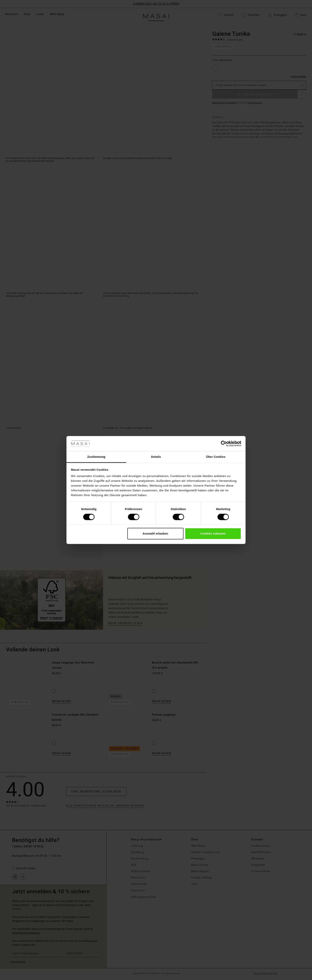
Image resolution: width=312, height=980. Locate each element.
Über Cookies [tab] (216, 457)
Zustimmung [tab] (96, 457)
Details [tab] (156, 457)
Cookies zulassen (213, 533)
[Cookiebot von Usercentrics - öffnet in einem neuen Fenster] (224, 444)
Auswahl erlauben (155, 533)
